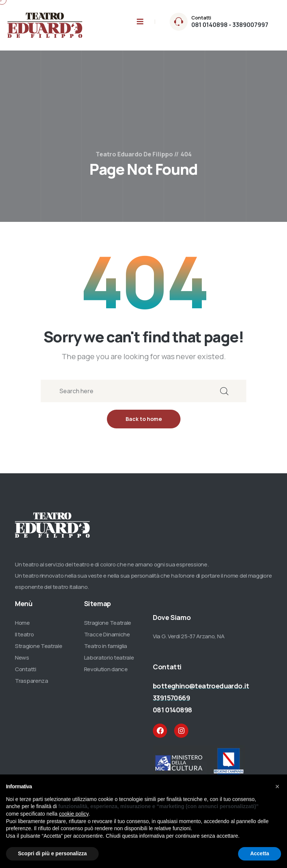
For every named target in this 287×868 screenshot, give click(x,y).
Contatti (26, 673)
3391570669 (171, 701)
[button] (277, 786)
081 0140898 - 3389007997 (230, 25)
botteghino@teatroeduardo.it (201, 689)
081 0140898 (172, 713)
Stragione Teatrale (39, 649)
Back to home (144, 422)
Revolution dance (106, 673)
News (22, 661)
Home (22, 626)
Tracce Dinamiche (107, 638)
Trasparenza (32, 684)
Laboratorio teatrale (109, 661)
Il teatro (24, 638)
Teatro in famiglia (106, 649)
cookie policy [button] (74, 814)
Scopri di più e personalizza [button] (52, 853)
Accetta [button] (260, 853)
